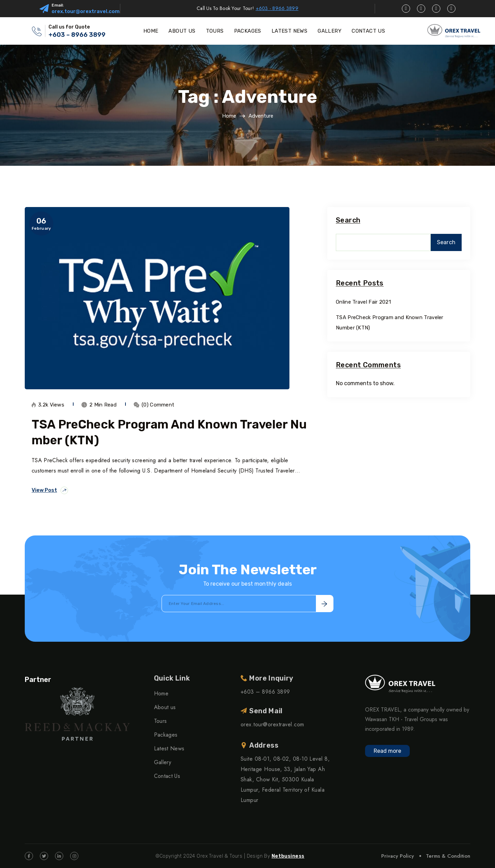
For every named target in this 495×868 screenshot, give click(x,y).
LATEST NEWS (289, 31)
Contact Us (167, 776)
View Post (50, 490)
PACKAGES (248, 31)
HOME (151, 31)
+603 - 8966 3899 (277, 8)
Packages (166, 735)
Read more (387, 751)
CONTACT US (368, 31)
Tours (161, 721)
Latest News (169, 748)
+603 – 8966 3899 (77, 35)
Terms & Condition (448, 856)
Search (348, 220)
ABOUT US (182, 31)
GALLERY (329, 31)
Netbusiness (288, 856)
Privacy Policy (398, 856)
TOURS (215, 31)
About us (165, 707)
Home (229, 116)
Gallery (163, 762)
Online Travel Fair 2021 (363, 302)
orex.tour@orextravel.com (86, 11)
